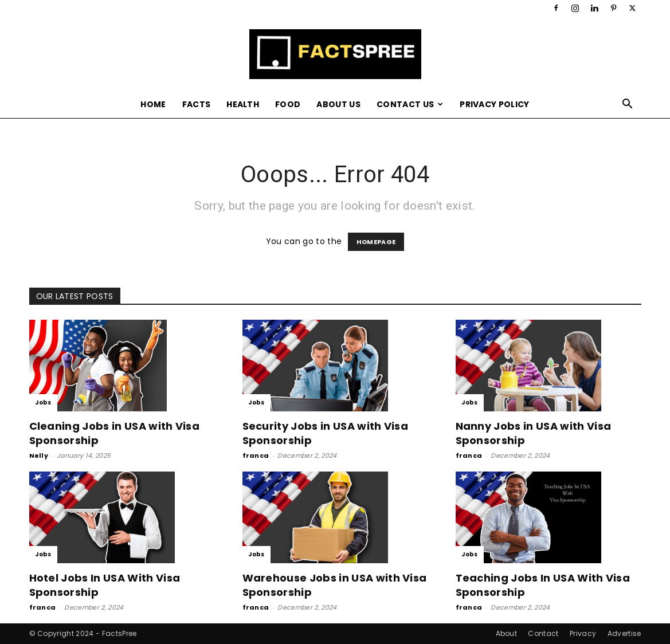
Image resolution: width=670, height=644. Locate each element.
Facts (197, 104)
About (507, 633)
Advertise (624, 633)
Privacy (583, 633)
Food (288, 104)
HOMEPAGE (376, 242)
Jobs (43, 403)
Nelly (39, 455)
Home (153, 104)
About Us (338, 104)
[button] (628, 105)
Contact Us (410, 104)
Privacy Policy (494, 104)
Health (243, 104)
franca (256, 455)
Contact (543, 633)
